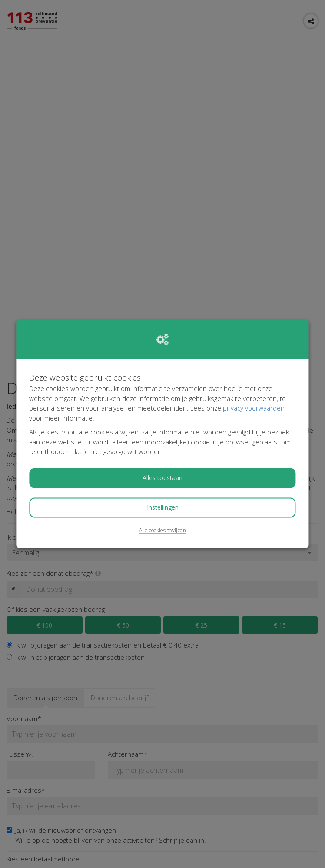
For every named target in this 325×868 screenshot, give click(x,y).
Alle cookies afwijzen (162, 530)
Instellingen (163, 507)
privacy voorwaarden (254, 408)
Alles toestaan (162, 478)
